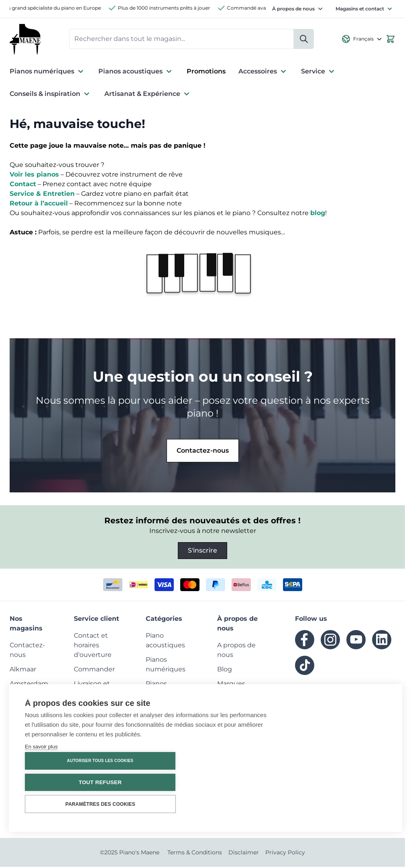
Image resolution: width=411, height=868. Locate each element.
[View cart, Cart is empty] (391, 40)
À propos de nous (293, 9)
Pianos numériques (48, 73)
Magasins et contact (360, 9)
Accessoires (263, 73)
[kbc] (267, 586)
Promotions (206, 72)
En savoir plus (41, 796)
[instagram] (330, 641)
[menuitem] (23, 670)
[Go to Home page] (26, 40)
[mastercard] (190, 586)
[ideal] (138, 586)
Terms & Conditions (195, 854)
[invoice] (293, 586)
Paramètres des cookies (338, 804)
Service (319, 73)
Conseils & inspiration (51, 95)
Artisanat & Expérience (148, 95)
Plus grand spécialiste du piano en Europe (55, 8)
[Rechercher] (304, 40)
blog (318, 214)
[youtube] (356, 641)
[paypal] (216, 586)
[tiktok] (305, 667)
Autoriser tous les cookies (338, 761)
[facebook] (305, 641)
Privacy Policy (285, 854)
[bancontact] (113, 586)
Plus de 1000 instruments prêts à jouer (169, 8)
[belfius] (241, 586)
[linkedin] (382, 641)
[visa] (164, 586)
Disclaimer (244, 854)
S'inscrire (202, 552)
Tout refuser (338, 782)
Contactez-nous (203, 452)
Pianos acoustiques (136, 73)
